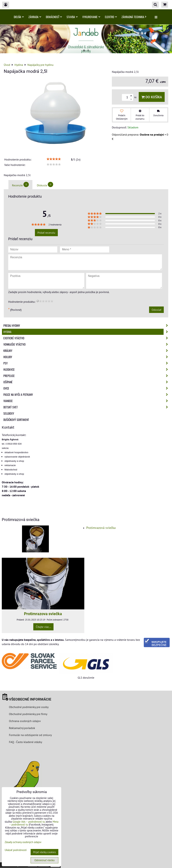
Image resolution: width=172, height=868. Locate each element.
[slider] (54, 159)
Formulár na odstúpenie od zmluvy (30, 735)
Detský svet (87, 407)
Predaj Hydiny (87, 325)
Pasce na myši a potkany (87, 395)
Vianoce (87, 401)
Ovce (87, 388)
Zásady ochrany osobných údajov (23, 842)
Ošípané (87, 382)
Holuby (87, 357)
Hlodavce (87, 369)
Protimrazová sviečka (101, 528)
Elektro (111, 17)
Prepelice (87, 376)
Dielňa (19, 17)
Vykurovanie (91, 17)
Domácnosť (54, 17)
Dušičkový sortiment (16, 420)
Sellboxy (9, 413)
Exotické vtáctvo (87, 338)
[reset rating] (38, 301)
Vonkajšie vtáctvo (87, 344)
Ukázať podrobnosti (16, 850)
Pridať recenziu (46, 233)
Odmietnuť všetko (44, 860)
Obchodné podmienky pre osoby (29, 707)
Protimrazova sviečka (43, 614)
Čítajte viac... (43, 627)
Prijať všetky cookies (44, 852)
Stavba (72, 17)
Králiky (87, 351)
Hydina (87, 332)
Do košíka (152, 97)
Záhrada (35, 17)
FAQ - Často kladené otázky (26, 742)
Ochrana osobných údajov (25, 721)
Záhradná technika (134, 17)
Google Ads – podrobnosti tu (29, 822)
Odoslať (156, 310)
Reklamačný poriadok (22, 728)
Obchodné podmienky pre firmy (28, 714)
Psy (87, 363)
